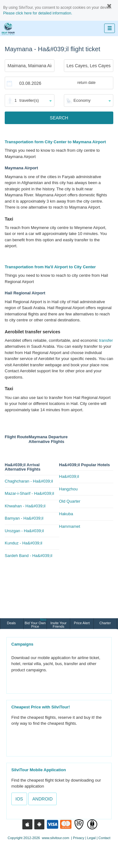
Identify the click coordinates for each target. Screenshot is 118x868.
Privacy (79, 838)
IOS (19, 799)
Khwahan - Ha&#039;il (25, 506)
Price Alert (82, 623)
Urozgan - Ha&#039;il (24, 531)
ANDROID (43, 799)
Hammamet (70, 526)
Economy (82, 100)
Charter (105, 623)
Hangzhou (68, 489)
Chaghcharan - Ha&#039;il (29, 481)
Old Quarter (70, 501)
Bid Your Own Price (36, 623)
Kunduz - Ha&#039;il (23, 543)
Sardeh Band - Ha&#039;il (28, 556)
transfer (106, 340)
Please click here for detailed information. (38, 13)
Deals (12, 623)
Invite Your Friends (58, 625)
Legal (91, 838)
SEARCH (59, 118)
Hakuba (66, 514)
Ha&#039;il (69, 476)
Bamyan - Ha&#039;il (24, 518)
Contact (104, 838)
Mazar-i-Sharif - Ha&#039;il (29, 493)
